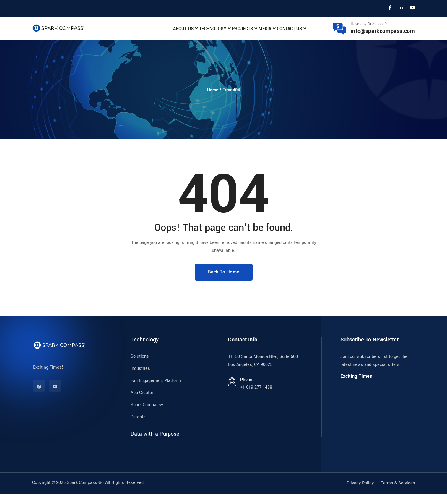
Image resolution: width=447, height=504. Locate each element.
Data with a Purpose (155, 444)
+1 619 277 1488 (256, 397)
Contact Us (285, 34)
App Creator (142, 403)
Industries (140, 379)
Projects (220, 34)
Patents (138, 427)
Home (213, 100)
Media (252, 34)
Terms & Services (398, 493)
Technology (182, 34)
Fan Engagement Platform (156, 391)
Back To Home (224, 282)
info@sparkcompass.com (383, 36)
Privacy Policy (360, 493)
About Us (143, 34)
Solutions (140, 366)
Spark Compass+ (147, 415)
